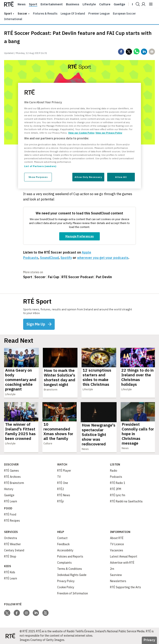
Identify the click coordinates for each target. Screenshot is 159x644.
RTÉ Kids (10, 572)
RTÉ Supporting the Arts (125, 587)
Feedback (63, 544)
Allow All (121, 177)
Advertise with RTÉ (122, 563)
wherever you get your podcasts (103, 258)
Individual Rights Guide (72, 575)
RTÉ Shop (10, 556)
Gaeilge (119, 4)
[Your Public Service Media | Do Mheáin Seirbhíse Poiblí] (10, 636)
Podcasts (116, 477)
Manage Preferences (79, 236)
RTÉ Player (64, 471)
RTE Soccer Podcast (78, 277)
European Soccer (124, 14)
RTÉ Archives (12, 477)
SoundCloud (49, 258)
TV (59, 477)
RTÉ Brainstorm (14, 483)
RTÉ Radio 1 (118, 483)
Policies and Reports (70, 556)
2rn (112, 569)
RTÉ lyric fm (118, 495)
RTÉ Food (10, 514)
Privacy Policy (66, 581)
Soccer (22, 14)
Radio (114, 471)
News (22, 4)
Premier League (99, 14)
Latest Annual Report (124, 556)
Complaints (64, 563)
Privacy (149, 640)
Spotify (66, 258)
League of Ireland (73, 14)
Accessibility (65, 550)
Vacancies (117, 550)
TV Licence (117, 544)
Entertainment (52, 4)
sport (8, 14)
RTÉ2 (61, 489)
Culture (105, 4)
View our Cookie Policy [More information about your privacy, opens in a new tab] (81, 133)
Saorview (116, 575)
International (13, 19)
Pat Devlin (104, 277)
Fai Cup (54, 277)
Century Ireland (14, 550)
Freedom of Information (73, 593)
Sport (33, 4)
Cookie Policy (66, 587)
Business (73, 4)
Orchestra (11, 538)
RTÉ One (63, 483)
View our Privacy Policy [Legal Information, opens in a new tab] (109, 133)
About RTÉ (117, 538)
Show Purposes (38, 177)
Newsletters (118, 581)
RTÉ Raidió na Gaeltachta (126, 501)
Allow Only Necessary (88, 177)
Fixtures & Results (45, 14)
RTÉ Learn (11, 501)
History (9, 489)
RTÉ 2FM (116, 489)
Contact (62, 538)
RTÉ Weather (12, 544)
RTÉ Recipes (12, 521)
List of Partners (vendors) (40, 166)
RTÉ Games (11, 471)
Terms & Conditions (70, 569)
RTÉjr (61, 501)
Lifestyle (89, 4)
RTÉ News (64, 495)
